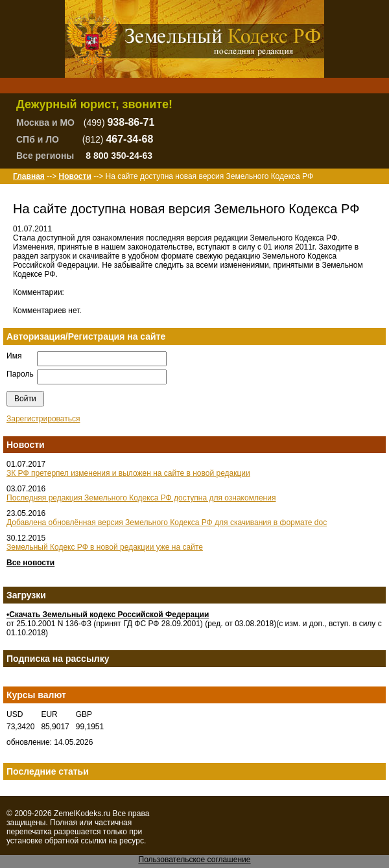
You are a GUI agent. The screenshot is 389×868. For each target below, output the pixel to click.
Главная (29, 176)
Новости (75, 176)
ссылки (93, 841)
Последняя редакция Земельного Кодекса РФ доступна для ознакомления (141, 498)
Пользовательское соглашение (195, 860)
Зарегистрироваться (43, 419)
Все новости (30, 563)
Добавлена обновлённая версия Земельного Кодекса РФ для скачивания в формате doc (167, 522)
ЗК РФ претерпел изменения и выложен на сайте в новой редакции (128, 473)
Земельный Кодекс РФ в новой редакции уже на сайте (105, 547)
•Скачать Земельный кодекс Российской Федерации (108, 615)
